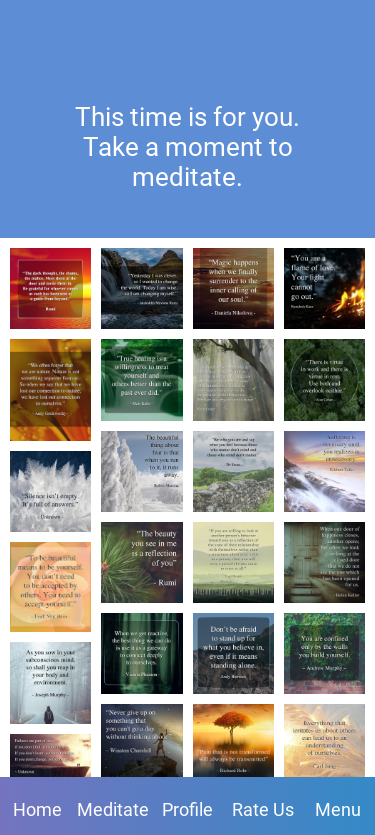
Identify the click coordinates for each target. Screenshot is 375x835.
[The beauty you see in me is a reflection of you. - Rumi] (141, 562)
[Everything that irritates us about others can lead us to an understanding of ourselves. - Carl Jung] (324, 744)
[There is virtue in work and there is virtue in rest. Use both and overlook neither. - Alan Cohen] (324, 379)
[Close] (28, 28)
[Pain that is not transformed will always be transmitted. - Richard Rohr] (233, 744)
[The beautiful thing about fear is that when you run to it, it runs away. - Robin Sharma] (141, 471)
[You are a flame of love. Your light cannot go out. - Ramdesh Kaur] (324, 288)
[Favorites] (347, 28)
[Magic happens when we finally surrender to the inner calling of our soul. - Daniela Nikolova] (233, 288)
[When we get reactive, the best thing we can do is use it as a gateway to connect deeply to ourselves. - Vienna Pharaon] (141, 653)
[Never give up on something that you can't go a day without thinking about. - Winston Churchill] (141, 744)
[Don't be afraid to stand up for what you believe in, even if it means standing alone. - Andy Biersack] (233, 653)
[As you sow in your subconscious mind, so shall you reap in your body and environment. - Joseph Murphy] (50, 682)
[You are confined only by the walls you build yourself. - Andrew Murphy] (324, 653)
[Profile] (295, 28)
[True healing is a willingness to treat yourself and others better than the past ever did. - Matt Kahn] (141, 379)
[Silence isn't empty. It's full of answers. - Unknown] (50, 491)
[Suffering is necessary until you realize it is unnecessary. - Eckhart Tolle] (324, 471)
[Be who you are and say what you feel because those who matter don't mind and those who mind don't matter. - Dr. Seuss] (233, 471)
